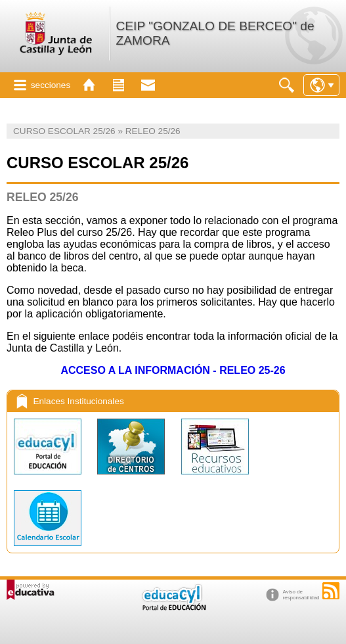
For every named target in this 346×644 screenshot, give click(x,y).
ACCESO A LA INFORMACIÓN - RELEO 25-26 (173, 370)
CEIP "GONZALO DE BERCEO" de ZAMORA (215, 33)
